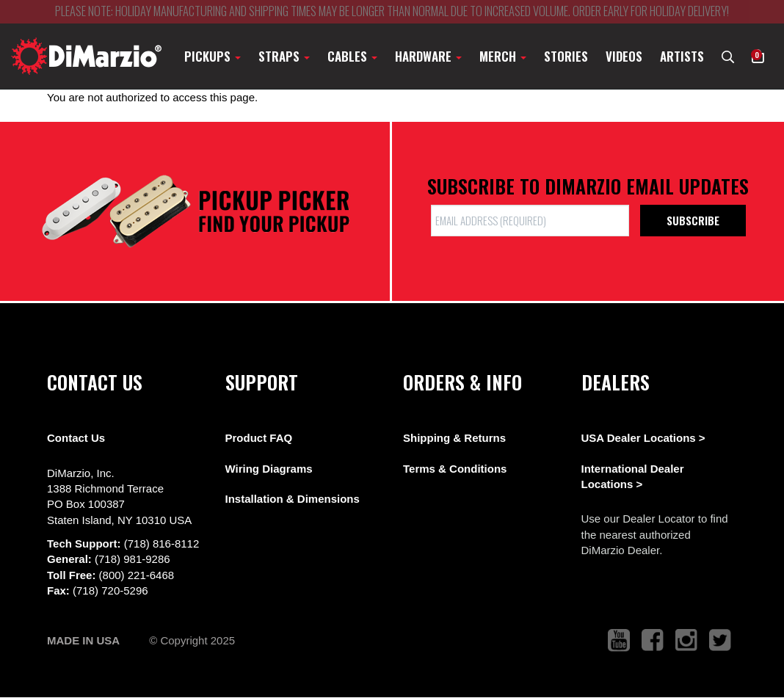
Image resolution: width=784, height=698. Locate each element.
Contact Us (76, 438)
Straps (284, 56)
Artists (682, 56)
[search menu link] (728, 56)
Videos (624, 56)
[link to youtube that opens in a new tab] (619, 640)
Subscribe (693, 220)
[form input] (530, 221)
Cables (352, 56)
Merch (503, 56)
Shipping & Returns (454, 438)
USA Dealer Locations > (643, 438)
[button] (758, 56)
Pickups (213, 56)
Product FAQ (259, 438)
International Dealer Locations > (633, 476)
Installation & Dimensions (293, 499)
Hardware (428, 56)
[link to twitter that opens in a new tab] (720, 640)
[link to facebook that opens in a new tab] (653, 640)
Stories (566, 56)
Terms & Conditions (455, 469)
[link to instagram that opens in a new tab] (686, 640)
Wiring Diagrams (269, 469)
